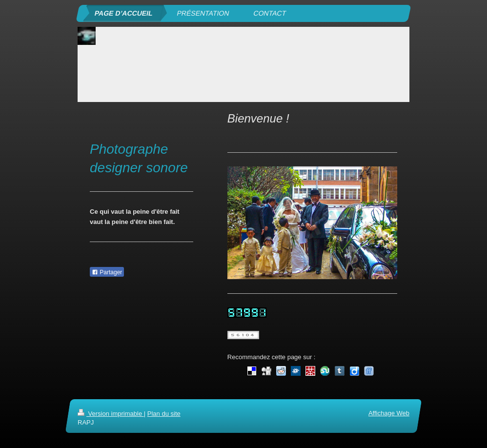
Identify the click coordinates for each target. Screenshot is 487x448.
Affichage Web (389, 413)
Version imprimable (111, 414)
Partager (107, 272)
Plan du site (164, 414)
